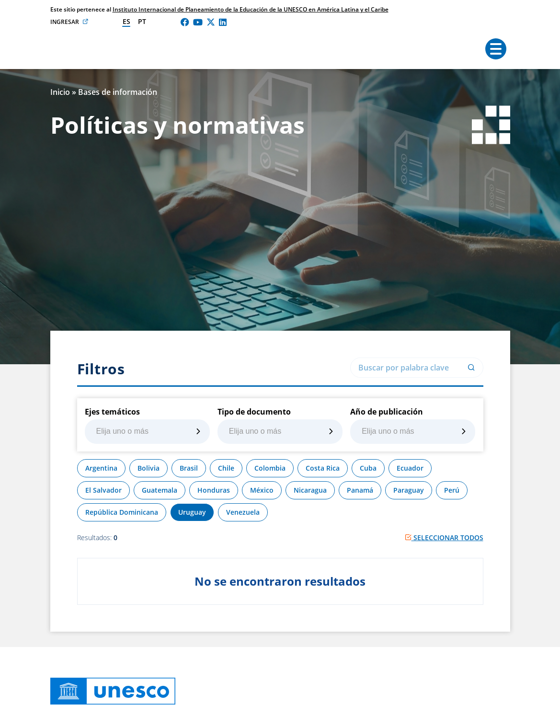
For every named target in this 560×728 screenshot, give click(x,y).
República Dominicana (122, 512)
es (126, 21)
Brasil (189, 468)
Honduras (214, 490)
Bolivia (149, 468)
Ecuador (410, 468)
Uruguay (192, 512)
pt (142, 21)
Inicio (60, 92)
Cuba (368, 468)
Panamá (360, 490)
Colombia (270, 468)
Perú (452, 490)
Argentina (101, 468)
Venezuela (243, 512)
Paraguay (409, 490)
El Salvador (103, 490)
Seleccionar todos (444, 537)
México (262, 490)
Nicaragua (310, 490)
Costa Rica (323, 468)
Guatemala (160, 490)
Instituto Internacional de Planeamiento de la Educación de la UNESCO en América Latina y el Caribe (251, 9)
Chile (226, 468)
